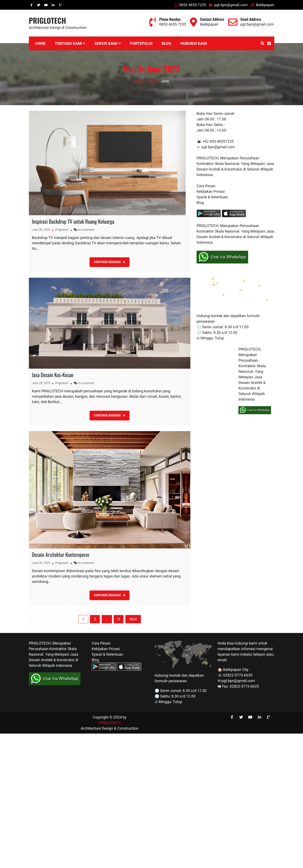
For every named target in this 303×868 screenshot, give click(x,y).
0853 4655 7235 (190, 5)
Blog (166, 43)
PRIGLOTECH (48, 20)
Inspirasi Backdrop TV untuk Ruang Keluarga (73, 221)
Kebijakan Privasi (211, 191)
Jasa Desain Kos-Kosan (53, 375)
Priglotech (62, 230)
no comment (86, 230)
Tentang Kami (68, 43)
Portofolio (141, 43)
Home (40, 43)
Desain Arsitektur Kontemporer (61, 555)
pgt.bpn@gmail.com (228, 5)
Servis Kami (106, 43)
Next (133, 619)
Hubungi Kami (194, 43)
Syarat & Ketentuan (212, 197)
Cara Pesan (206, 186)
